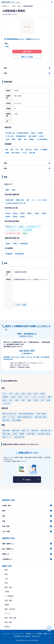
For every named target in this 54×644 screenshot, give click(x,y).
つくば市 (33, 397)
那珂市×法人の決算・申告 (9, 414)
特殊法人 (8, 627)
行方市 (42, 400)
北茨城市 (13, 397)
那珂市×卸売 (35, 431)
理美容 (7, 605)
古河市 (23, 394)
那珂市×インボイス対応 (9, 417)
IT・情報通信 (9, 596)
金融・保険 (8, 600)
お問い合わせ (27, 52)
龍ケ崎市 (43, 394)
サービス (8, 613)
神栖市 (36, 400)
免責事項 (28, 634)
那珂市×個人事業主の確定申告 (26, 414)
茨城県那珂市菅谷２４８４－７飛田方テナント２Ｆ (23, 39)
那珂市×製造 (15, 431)
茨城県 (14, 6)
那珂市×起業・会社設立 (41, 417)
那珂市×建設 (6, 431)
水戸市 (4, 394)
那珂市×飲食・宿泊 (46, 431)
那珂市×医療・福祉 (19, 437)
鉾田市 (48, 400)
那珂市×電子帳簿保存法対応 (25, 417)
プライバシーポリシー (18, 634)
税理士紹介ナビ (6, 6)
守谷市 (11, 400)
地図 (5, 73)
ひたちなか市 (42, 397)
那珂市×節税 (6, 420)
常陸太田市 (5, 397)
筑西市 (23, 400)
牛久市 (26, 397)
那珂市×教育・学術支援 (44, 434)
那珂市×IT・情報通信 (19, 434)
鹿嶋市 (50, 397)
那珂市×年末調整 (41, 414)
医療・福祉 (8, 622)
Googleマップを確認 (21, 305)
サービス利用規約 (37, 634)
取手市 (20, 397)
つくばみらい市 (6, 403)
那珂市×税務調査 (17, 420)
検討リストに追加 (27, 57)
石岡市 (30, 394)
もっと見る (26, 480)
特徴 (5, 68)
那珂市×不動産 (6, 434)
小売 (6, 579)
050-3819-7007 (27, 352)
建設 (6, 570)
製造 (6, 574)
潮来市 (4, 400)
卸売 (6, 583)
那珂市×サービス (7, 437)
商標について (48, 634)
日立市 (11, 394)
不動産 (7, 592)
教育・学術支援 (10, 609)
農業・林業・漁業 (10, 618)
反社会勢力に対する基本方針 (22, 636)
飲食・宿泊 (8, 587)
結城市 (36, 394)
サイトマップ (6, 634)
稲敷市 (30, 400)
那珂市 (19, 6)
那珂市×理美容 (31, 434)
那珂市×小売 (25, 431)
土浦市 (17, 394)
